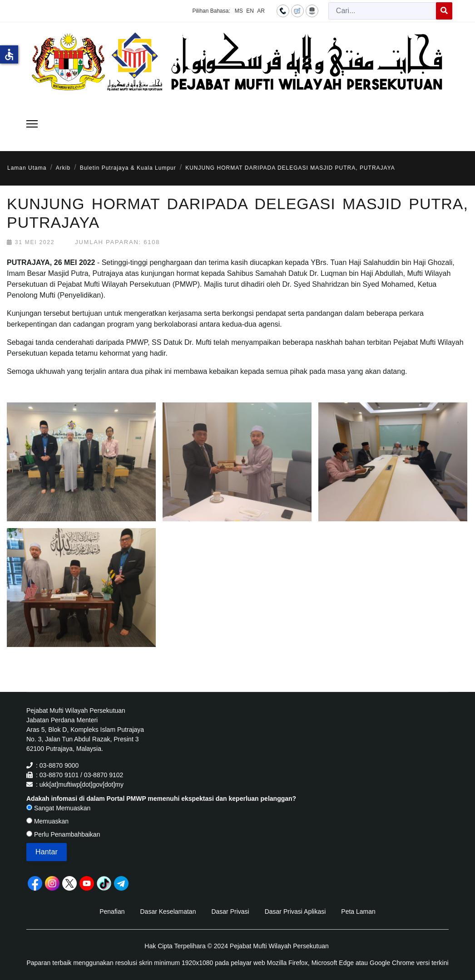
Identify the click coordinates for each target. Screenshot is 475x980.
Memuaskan (47, 821)
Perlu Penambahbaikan (63, 834)
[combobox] (382, 11)
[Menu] (32, 124)
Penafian (112, 911)
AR (261, 11)
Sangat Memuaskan (58, 808)
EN (250, 11)
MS (239, 11)
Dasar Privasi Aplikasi (295, 911)
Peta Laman (358, 911)
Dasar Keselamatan (168, 911)
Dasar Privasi (230, 911)
